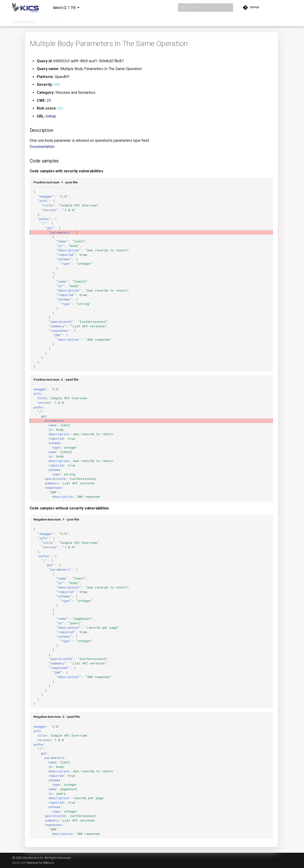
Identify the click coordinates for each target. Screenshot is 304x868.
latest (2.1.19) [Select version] (64, 8)
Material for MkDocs (41, 863)
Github (51, 116)
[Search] (206, 8)
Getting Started (24, 21)
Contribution (136, 21)
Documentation (52, 21)
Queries (75, 21)
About (178, 21)
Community (159, 21)
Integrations (96, 21)
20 (49, 101)
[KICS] (26, 8)
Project (116, 21)
